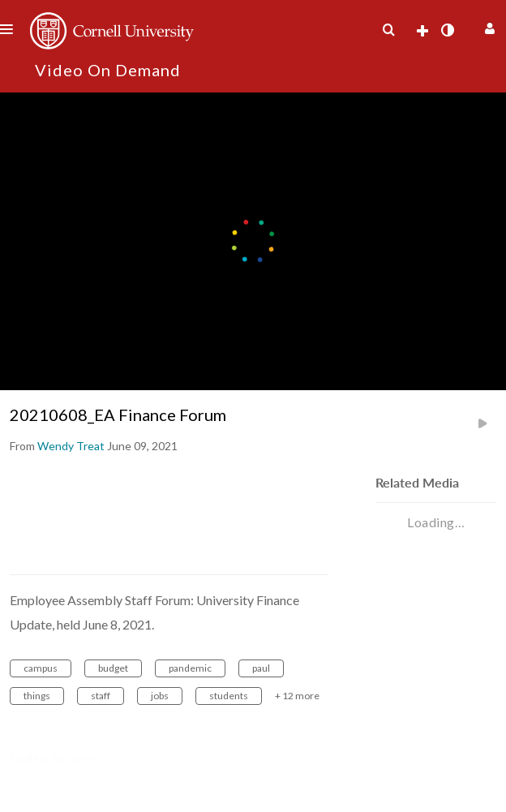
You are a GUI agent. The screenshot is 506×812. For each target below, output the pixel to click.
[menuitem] (388, 30)
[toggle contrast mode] (447, 30)
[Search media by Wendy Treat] (71, 446)
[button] (488, 26)
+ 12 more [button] (297, 696)
